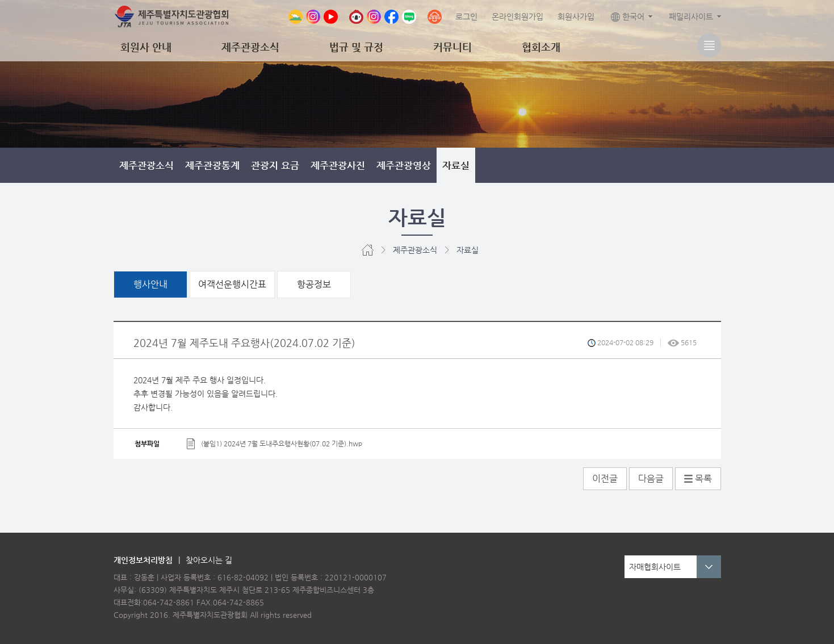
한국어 (628, 16)
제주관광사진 (338, 165)
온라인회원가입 (517, 16)
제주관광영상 (404, 165)
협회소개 (541, 47)
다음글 (651, 478)
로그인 (466, 16)
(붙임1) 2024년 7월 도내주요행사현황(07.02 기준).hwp (282, 443)
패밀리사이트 (691, 16)
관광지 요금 (275, 165)
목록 (698, 478)
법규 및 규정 (356, 47)
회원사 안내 (146, 47)
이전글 (605, 478)
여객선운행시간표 (232, 284)
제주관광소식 (250, 47)
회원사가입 (576, 16)
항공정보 (314, 284)
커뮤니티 (452, 47)
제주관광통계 (212, 165)
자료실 (456, 165)
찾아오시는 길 (209, 560)
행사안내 (150, 284)
